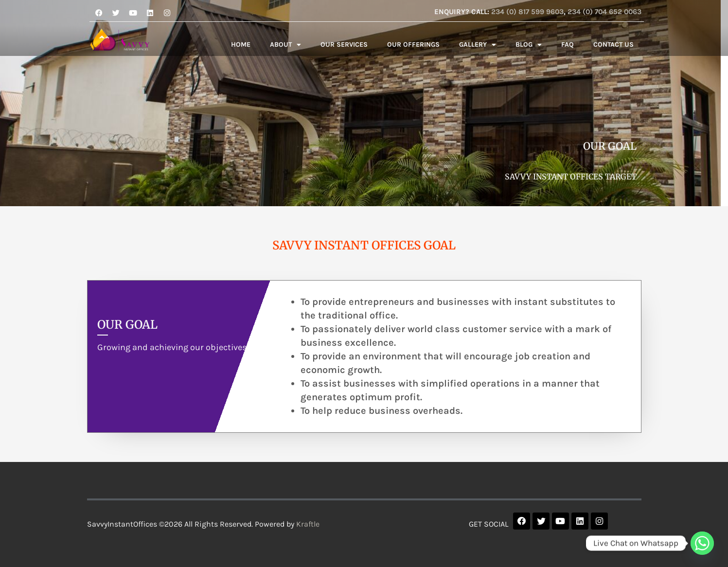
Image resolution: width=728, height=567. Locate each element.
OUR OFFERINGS (413, 44)
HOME (241, 44)
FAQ (568, 44)
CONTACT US (613, 44)
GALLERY (478, 45)
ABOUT (285, 45)
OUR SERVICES (344, 44)
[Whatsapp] (702, 543)
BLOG (529, 45)
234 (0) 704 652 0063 (604, 12)
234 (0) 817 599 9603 (527, 12)
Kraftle (308, 524)
